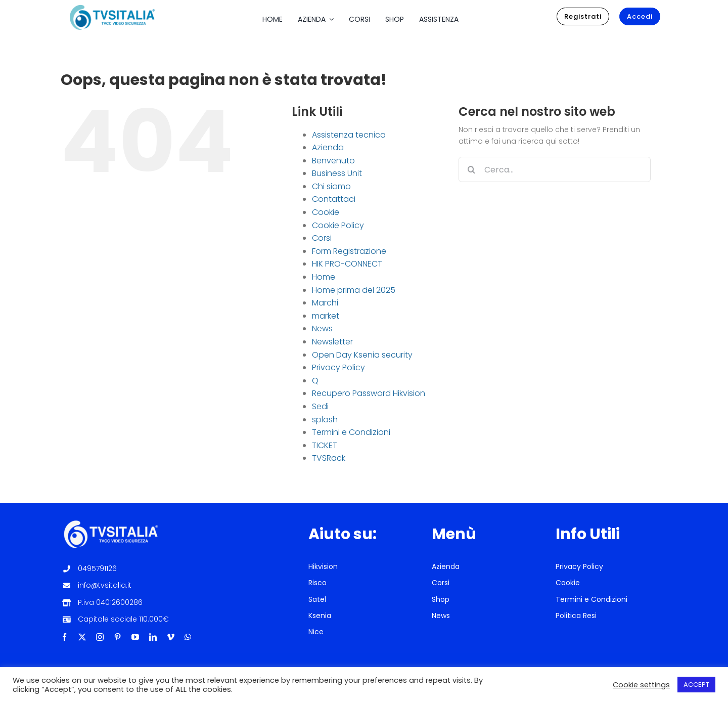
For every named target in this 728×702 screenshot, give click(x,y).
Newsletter (332, 342)
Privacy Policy (338, 367)
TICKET (325, 445)
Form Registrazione (349, 251)
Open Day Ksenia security (362, 355)
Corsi (322, 238)
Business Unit (337, 173)
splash (325, 420)
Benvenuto (333, 161)
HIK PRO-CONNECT (347, 264)
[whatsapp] (188, 637)
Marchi (325, 303)
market (326, 316)
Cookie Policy (338, 225)
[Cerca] (471, 169)
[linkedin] (153, 637)
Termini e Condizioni (351, 432)
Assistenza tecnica (349, 135)
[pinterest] (118, 637)
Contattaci (334, 199)
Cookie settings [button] (641, 685)
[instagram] (100, 637)
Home (324, 277)
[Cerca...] (555, 169)
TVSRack (329, 458)
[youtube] (135, 637)
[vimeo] (171, 637)
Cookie (326, 212)
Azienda (328, 147)
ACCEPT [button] (696, 685)
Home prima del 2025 (354, 290)
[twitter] (82, 637)
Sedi (320, 406)
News (322, 328)
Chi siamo (331, 186)
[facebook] (64, 637)
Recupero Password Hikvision (369, 393)
